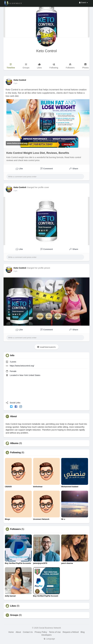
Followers (16, 529)
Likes (13, 606)
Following (16, 453)
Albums (14, 443)
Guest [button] (83, 2)
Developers (47, 635)
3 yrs (15, 83)
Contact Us (28, 632)
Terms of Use (55, 632)
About (18, 632)
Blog (83, 632)
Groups (14, 615)
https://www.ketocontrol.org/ (22, 366)
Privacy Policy (41, 632)
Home (11, 632)
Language (49, 639)
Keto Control (47, 51)
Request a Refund (71, 632)
